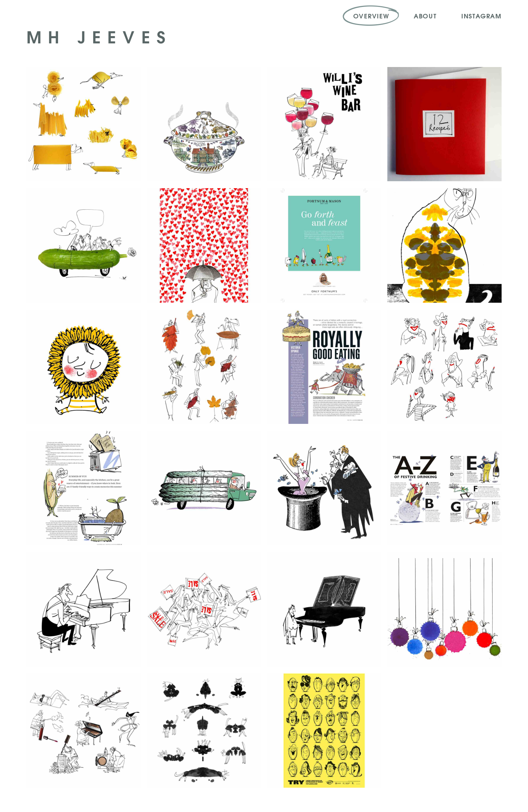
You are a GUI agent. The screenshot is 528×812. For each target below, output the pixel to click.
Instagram (481, 16)
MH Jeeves (99, 36)
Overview (371, 16)
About (425, 16)
